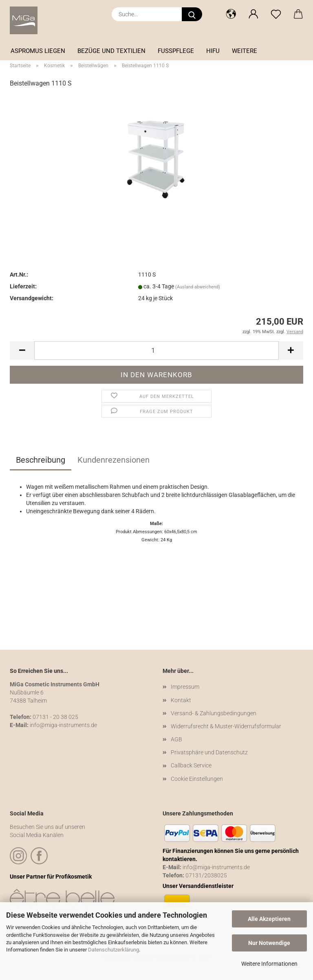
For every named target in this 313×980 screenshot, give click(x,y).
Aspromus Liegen (38, 51)
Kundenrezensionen (114, 460)
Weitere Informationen (269, 964)
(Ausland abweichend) (198, 287)
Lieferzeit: (23, 286)
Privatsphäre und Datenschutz (209, 752)
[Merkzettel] (276, 14)
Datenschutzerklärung (114, 950)
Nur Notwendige (269, 943)
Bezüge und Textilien (111, 51)
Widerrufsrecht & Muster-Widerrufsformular (226, 726)
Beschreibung (41, 460)
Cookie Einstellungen (197, 779)
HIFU (213, 51)
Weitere (245, 51)
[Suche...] (192, 14)
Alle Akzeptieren (269, 919)
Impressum (185, 687)
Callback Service (191, 765)
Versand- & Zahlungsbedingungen (214, 713)
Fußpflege (176, 51)
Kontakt (181, 700)
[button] (231, 14)
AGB (176, 739)
